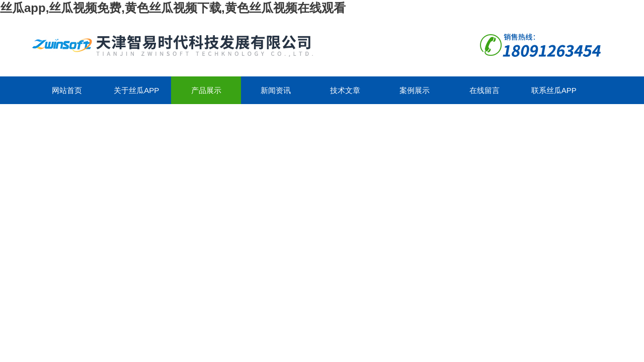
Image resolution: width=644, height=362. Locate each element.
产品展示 (206, 90)
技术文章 (345, 90)
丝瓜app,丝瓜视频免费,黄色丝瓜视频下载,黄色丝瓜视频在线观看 (173, 8)
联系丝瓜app (554, 90)
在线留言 (485, 90)
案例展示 (415, 90)
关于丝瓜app (136, 90)
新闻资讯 (276, 90)
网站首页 (67, 90)
